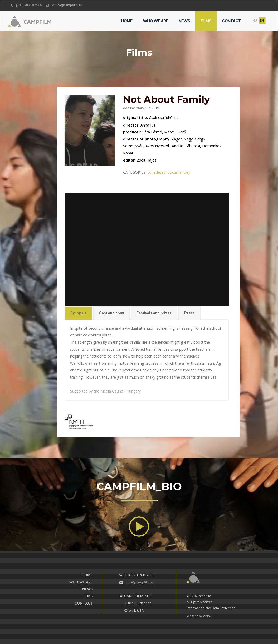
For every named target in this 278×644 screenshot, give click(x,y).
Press (188, 310)
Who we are (155, 21)
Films (206, 21)
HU (255, 21)
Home (127, 21)
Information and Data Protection (211, 608)
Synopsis (79, 310)
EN (262, 21)
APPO (207, 616)
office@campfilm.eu (67, 5)
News (184, 21)
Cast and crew (112, 310)
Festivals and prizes (153, 310)
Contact (231, 21)
